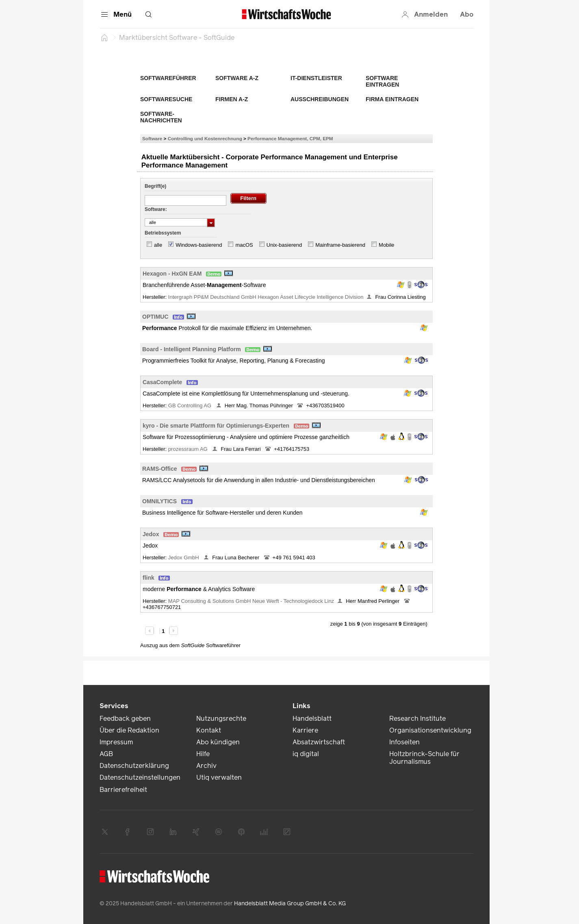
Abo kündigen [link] (218, 742)
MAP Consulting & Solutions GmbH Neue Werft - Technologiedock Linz (251, 601)
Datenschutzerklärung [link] (134, 766)
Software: (156, 209)
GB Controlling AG (191, 405)
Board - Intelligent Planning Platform (192, 349)
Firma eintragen (392, 99)
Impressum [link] (116, 742)
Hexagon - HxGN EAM (172, 274)
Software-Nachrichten (161, 117)
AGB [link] (106, 754)
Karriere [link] (305, 730)
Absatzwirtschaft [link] (319, 742)
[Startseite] (104, 37)
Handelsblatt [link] (312, 719)
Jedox (151, 534)
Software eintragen (382, 81)
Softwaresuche (166, 99)
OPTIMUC (155, 317)
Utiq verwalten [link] (219, 777)
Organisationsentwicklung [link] (430, 730)
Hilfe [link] (203, 754)
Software (152, 138)
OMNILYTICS (159, 501)
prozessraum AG (189, 449)
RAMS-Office (160, 469)
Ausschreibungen (320, 99)
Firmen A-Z (232, 99)
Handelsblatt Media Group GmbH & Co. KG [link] (290, 903)
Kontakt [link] (209, 730)
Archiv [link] (206, 766)
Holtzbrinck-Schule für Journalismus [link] (424, 758)
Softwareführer (168, 78)
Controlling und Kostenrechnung (205, 138)
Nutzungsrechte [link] (221, 719)
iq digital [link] (306, 754)
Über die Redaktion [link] (129, 730)
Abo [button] (467, 14)
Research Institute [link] (417, 719)
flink (149, 578)
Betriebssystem (163, 233)
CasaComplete (162, 382)
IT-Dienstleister (316, 78)
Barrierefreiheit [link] (123, 790)
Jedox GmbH (184, 558)
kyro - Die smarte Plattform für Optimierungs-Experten (216, 426)
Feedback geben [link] (125, 719)
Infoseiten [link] (404, 742)
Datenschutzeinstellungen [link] (140, 777)
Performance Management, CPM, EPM (290, 138)
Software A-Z (237, 78)
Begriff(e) (155, 186)
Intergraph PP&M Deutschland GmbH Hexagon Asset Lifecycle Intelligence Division (266, 297)
